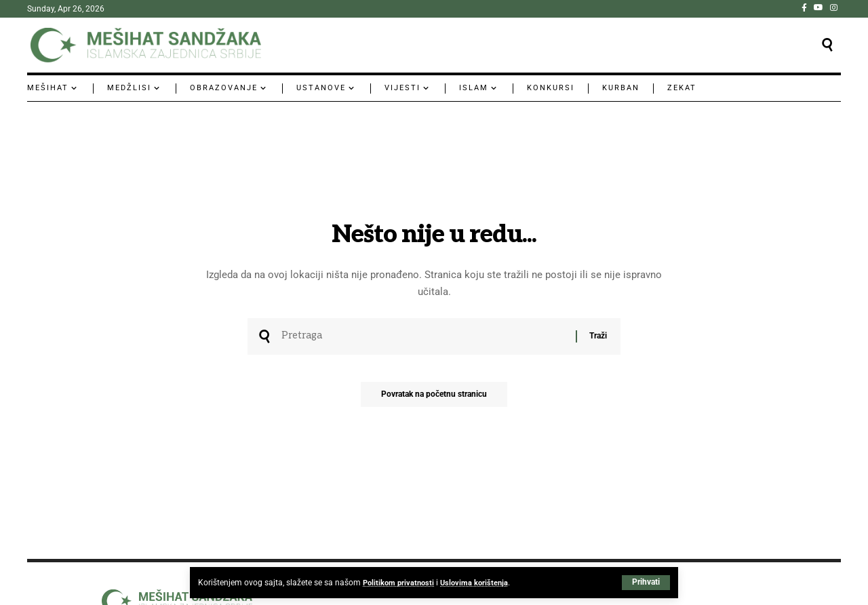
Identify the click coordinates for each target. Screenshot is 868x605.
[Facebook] (804, 7)
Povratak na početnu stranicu (434, 398)
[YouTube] (818, 7)
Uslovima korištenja (479, 583)
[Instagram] (834, 7)
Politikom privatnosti (400, 583)
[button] (646, 583)
